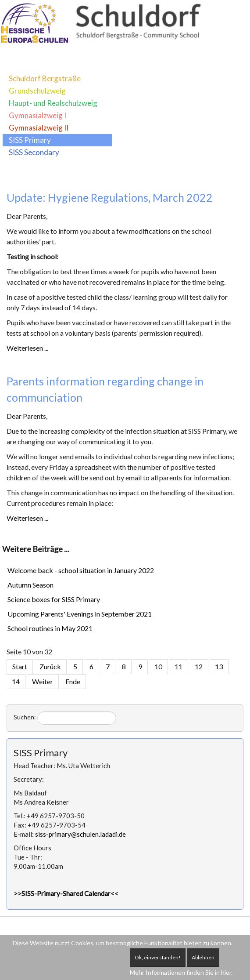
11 (179, 666)
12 (199, 666)
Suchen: (25, 717)
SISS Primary (30, 140)
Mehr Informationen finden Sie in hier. (181, 972)
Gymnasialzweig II (39, 128)
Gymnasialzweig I (37, 115)
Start (20, 666)
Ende (73, 681)
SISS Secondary (34, 152)
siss (80, 834)
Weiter (43, 681)
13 (219, 666)
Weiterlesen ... (27, 348)
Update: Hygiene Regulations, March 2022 (110, 197)
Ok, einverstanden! (158, 957)
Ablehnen (203, 957)
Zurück (50, 666)
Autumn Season (30, 585)
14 (16, 681)
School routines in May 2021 (50, 628)
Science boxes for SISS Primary (54, 599)
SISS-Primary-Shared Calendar (66, 893)
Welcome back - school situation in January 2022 (81, 570)
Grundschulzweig (37, 91)
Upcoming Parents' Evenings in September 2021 (80, 614)
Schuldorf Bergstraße (45, 78)
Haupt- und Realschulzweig (53, 103)
